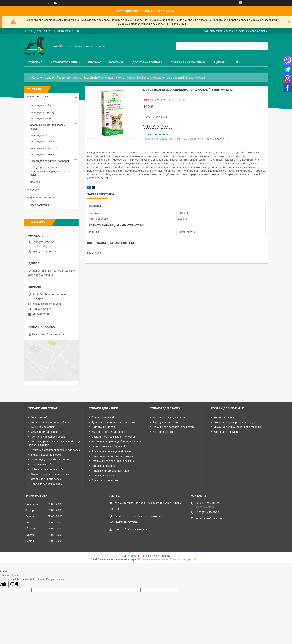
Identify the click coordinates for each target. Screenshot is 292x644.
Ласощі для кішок (103, 476)
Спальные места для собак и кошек (48, 127)
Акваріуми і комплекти (44, 148)
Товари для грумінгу (42, 112)
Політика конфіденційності (185, 559)
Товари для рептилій (43, 155)
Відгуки (219, 62)
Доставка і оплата (148, 62)
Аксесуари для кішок (105, 480)
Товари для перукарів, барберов (50, 161)
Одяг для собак (41, 417)
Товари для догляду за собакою (51, 422)
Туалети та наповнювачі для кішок (114, 422)
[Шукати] (264, 46)
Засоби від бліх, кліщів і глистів (104, 78)
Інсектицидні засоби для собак (50, 460)
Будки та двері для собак (47, 455)
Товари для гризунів (42, 142)
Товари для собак (69, 78)
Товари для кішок (41, 118)
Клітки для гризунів (226, 432)
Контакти (117, 62)
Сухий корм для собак (45, 432)
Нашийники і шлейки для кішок (111, 471)
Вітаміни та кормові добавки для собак (56, 450)
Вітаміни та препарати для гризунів (235, 422)
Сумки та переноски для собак (50, 474)
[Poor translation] (15, 584)
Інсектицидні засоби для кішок (111, 446)
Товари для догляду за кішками (112, 451)
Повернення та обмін (188, 62)
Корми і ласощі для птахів (169, 417)
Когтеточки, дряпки (104, 427)
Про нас (95, 62)
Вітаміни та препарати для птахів (173, 427)
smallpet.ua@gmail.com (47, 304)
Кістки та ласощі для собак (48, 437)
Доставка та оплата (42, 197)
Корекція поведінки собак (47, 484)
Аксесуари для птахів (166, 422)
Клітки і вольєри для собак (48, 469)
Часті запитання (40, 205)
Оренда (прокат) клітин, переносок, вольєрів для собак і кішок (49, 171)
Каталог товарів (64, 62)
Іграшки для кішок (103, 466)
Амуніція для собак (43, 427)
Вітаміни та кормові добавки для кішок (116, 442)
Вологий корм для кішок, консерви (114, 437)
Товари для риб (40, 135)
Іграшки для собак (42, 464)
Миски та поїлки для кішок (108, 432)
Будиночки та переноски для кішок (114, 461)
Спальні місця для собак (46, 479)
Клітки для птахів (164, 432)
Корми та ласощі (224, 417)
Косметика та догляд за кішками (112, 456)
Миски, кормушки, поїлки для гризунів (237, 427)
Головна (35, 62)
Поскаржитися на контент (153, 559)
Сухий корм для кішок (105, 417)
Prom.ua (165, 556)
